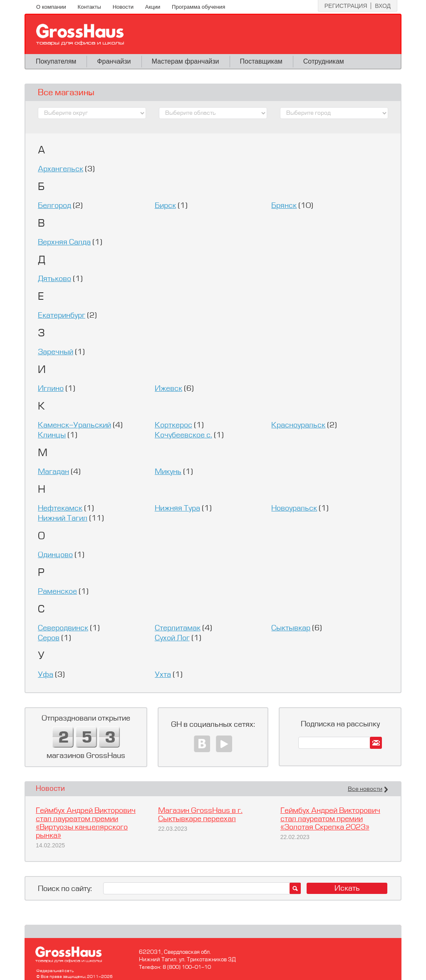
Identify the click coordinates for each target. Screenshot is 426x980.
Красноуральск (298, 425)
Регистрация (346, 6)
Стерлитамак (178, 628)
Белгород (54, 206)
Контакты (89, 7)
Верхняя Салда (64, 242)
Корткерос (173, 425)
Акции (153, 7)
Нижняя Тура (177, 509)
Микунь (168, 472)
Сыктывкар (291, 628)
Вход (383, 6)
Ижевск (168, 389)
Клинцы (52, 435)
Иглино (51, 389)
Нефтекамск (60, 509)
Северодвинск (63, 628)
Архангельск (61, 169)
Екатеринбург (62, 316)
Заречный (56, 352)
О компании (51, 7)
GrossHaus (80, 35)
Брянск (284, 206)
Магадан (53, 472)
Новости (123, 7)
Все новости (365, 789)
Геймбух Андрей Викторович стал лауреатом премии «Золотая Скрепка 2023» (330, 819)
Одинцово (55, 555)
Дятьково (54, 279)
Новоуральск (294, 509)
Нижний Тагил (63, 518)
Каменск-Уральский (74, 425)
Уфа (46, 675)
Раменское (57, 592)
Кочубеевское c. (183, 435)
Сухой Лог (172, 638)
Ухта (163, 675)
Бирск (165, 206)
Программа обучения (198, 7)
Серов (49, 638)
